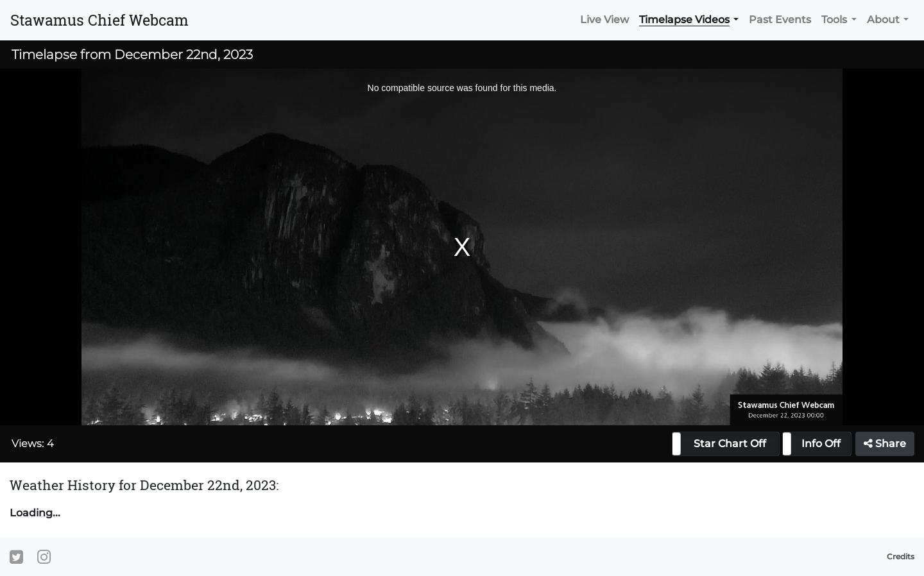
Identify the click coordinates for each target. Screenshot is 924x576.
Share (885, 444)
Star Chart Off (730, 444)
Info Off (821, 444)
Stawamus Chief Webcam (99, 20)
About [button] (883, 20)
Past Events (780, 20)
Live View (604, 20)
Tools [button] (834, 20)
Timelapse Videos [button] (684, 20)
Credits (901, 556)
